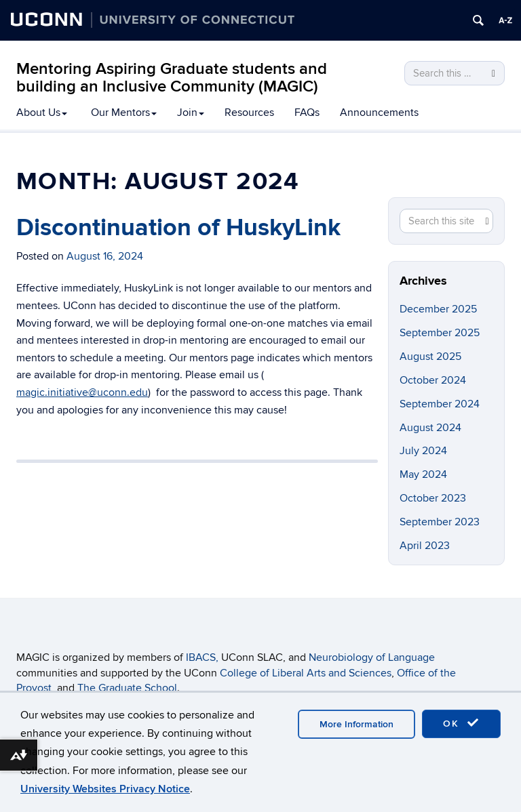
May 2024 (423, 474)
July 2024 (423, 451)
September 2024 (440, 404)
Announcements (379, 113)
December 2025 (438, 309)
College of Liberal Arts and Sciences (306, 673)
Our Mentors (124, 113)
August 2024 (430, 428)
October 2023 (433, 498)
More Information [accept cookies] (356, 724)
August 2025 (430, 357)
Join (191, 113)
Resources (249, 113)
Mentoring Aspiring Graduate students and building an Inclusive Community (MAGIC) (172, 78)
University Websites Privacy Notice (105, 789)
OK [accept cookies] (461, 723)
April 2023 (425, 546)
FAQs (307, 113)
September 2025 (440, 333)
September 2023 (440, 522)
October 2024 (433, 380)
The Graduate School (127, 688)
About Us (42, 113)
